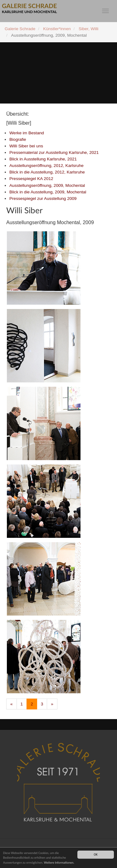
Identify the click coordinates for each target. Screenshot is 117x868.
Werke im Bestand (27, 133)
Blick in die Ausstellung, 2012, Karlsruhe (47, 172)
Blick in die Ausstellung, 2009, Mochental (48, 192)
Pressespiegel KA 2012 (31, 179)
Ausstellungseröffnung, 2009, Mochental (47, 185)
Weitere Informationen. (59, 863)
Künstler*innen (57, 29)
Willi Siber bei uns (26, 146)
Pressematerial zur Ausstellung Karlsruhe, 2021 (54, 152)
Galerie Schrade (20, 29)
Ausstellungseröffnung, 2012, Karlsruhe (46, 166)
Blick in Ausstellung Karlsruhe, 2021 (43, 159)
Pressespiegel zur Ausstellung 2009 (43, 199)
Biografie (18, 139)
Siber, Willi (88, 29)
